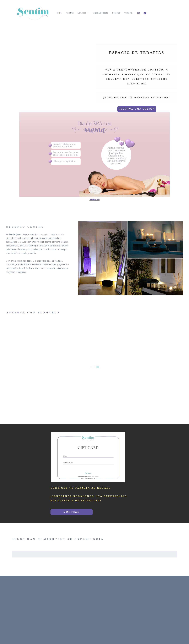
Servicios (83, 13)
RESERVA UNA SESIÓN (137, 109)
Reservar (116, 13)
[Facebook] (145, 13)
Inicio (59, 13)
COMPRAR (72, 512)
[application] (87, 13)
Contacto (128, 13)
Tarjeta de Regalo (100, 13)
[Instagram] (139, 13)
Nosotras (70, 13)
